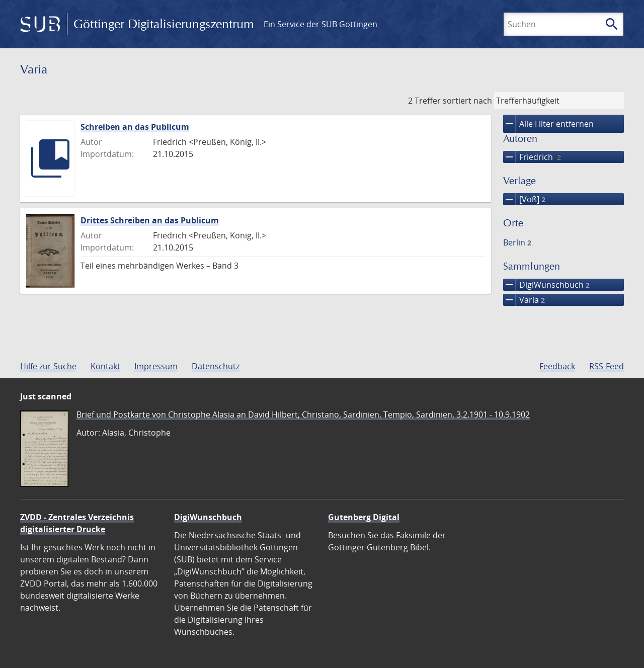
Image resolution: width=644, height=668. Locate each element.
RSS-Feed (607, 366)
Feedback (557, 366)
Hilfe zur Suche (48, 366)
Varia (524, 300)
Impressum (156, 366)
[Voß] (524, 199)
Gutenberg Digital (364, 517)
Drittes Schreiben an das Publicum (150, 220)
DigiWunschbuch (546, 285)
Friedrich (532, 157)
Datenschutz (216, 366)
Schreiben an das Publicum (135, 127)
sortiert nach (467, 101)
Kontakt (105, 366)
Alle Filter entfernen (548, 124)
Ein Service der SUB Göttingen (320, 24)
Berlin (517, 242)
